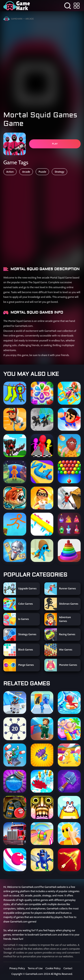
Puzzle (42, 172)
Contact (68, 968)
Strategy (59, 172)
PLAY (55, 144)
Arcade (26, 172)
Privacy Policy (17, 968)
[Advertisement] (42, 64)
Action (10, 172)
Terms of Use (35, 968)
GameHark (17, 19)
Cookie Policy (53, 968)
